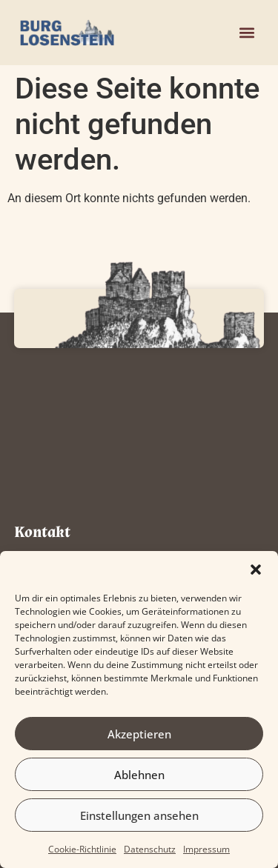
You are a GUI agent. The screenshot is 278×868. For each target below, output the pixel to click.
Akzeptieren (139, 734)
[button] (256, 570)
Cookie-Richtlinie (82, 849)
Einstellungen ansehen (139, 815)
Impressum (206, 849)
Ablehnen (139, 775)
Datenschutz (150, 849)
